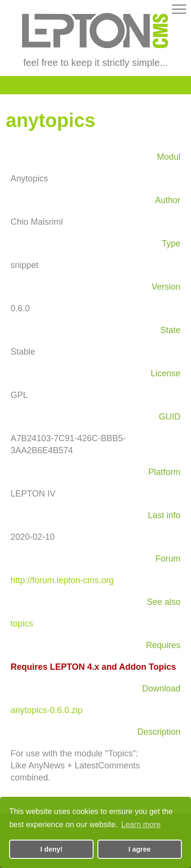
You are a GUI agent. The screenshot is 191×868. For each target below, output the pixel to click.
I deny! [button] (51, 849)
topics (22, 624)
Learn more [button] (141, 824)
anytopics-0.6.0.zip (47, 710)
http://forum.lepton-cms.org (62, 580)
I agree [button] (140, 849)
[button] (179, 11)
